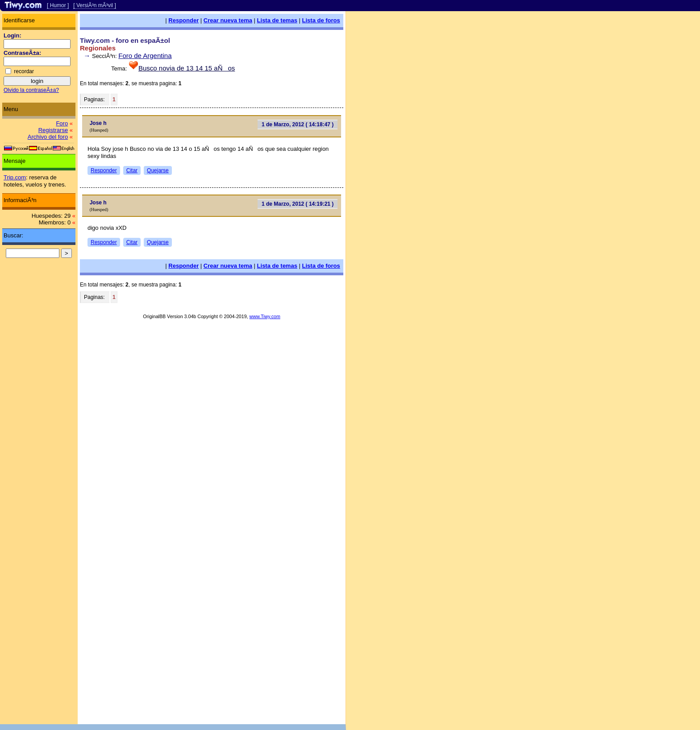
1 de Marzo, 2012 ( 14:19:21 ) (298, 204)
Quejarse (158, 170)
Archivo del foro (48, 137)
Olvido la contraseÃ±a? (31, 90)
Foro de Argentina (145, 56)
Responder (183, 20)
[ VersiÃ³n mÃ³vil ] (94, 5)
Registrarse (53, 130)
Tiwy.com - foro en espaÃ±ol (125, 40)
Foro (62, 123)
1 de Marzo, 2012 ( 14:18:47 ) (298, 124)
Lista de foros (321, 20)
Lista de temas (277, 20)
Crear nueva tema (228, 20)
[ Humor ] (58, 5)
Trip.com (15, 177)
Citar (132, 170)
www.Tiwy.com (265, 316)
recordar (24, 71)
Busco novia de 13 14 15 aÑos (187, 68)
